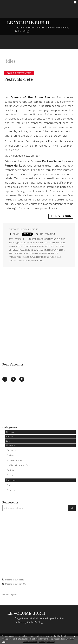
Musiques (10, 445)
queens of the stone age (37, 246)
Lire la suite (63, 216)
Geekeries (11, 490)
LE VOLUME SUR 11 (28, 23)
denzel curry (40, 250)
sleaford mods (24, 261)
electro (40, 257)
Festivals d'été (19, 79)
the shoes (61, 243)
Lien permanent (45, 234)
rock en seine (50, 239)
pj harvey (51, 250)
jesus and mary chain (27, 243)
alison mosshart (17, 246)
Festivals (10, 455)
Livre (8, 441)
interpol (60, 250)
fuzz (31, 250)
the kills (61, 239)
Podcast (10, 475)
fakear (53, 257)
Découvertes (12, 450)
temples (13, 243)
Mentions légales (9, 594)
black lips (53, 246)
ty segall (23, 250)
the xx (42, 261)
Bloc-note (10, 432)
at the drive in (44, 243)
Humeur (10, 436)
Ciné (9, 485)
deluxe (34, 261)
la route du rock (35, 239)
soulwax (31, 257)
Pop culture (11, 480)
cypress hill (20, 239)
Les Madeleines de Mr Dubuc (19, 465)
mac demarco (32, 253)
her (54, 243)
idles (24, 257)
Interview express (14, 460)
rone (47, 257)
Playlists (10, 470)
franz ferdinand (17, 253)
